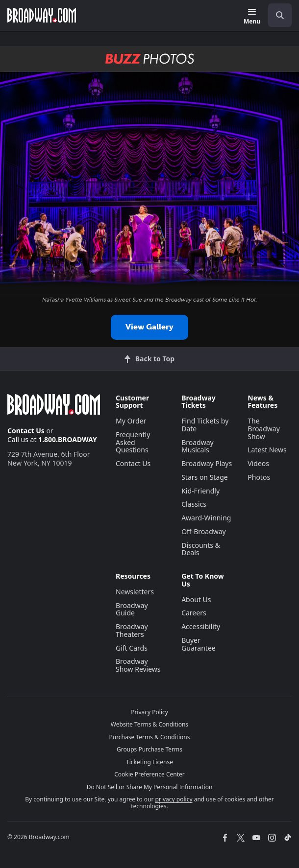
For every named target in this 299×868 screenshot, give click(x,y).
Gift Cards (132, 648)
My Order (131, 421)
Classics (194, 504)
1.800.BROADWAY (68, 439)
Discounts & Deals (201, 549)
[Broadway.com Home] (42, 15)
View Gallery (149, 327)
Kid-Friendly (200, 491)
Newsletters (135, 592)
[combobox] (276, 15)
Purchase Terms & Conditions (149, 737)
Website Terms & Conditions (149, 724)
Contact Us (26, 431)
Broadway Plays (207, 463)
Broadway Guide (132, 609)
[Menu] (252, 17)
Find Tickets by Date (205, 425)
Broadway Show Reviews (138, 665)
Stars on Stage (205, 477)
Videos (258, 463)
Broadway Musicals (198, 446)
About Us (196, 599)
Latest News (267, 450)
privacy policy (174, 799)
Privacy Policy (149, 712)
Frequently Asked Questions (133, 442)
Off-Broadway (204, 531)
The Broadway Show (264, 429)
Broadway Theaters (132, 630)
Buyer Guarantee (199, 644)
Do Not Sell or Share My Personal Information (150, 787)
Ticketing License (149, 762)
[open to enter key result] (280, 15)
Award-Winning (206, 518)
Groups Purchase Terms (149, 749)
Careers (194, 613)
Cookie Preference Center (149, 774)
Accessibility (201, 626)
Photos (259, 477)
